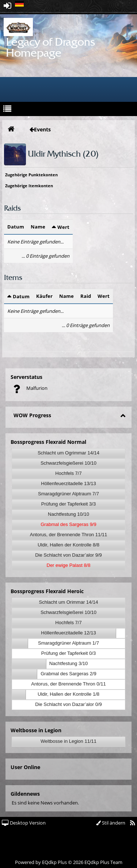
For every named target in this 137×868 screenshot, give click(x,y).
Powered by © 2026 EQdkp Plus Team (69, 862)
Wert (63, 227)
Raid (86, 296)
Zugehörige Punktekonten (31, 175)
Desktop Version (24, 823)
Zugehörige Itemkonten (29, 186)
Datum (16, 227)
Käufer (44, 296)
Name (38, 227)
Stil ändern (111, 823)
